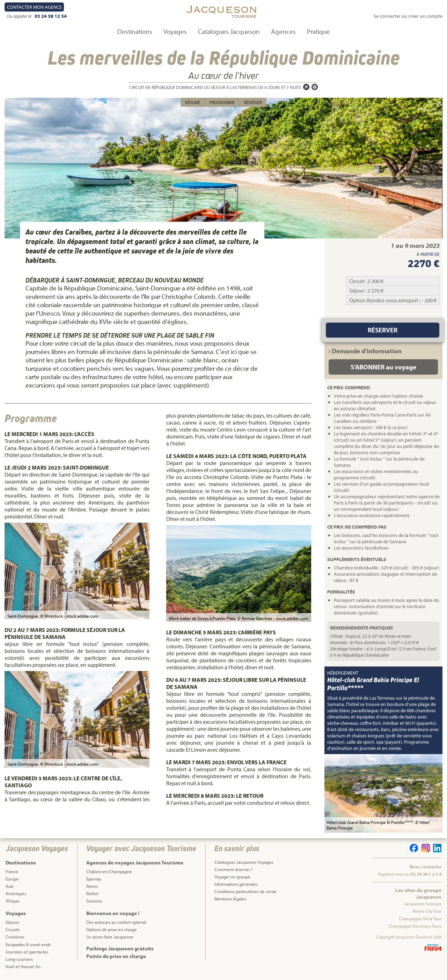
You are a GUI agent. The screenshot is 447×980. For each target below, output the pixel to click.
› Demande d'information (365, 351)
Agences (283, 31)
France (12, 871)
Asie (10, 886)
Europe (12, 879)
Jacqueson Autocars (423, 904)
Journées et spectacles (27, 952)
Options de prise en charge (112, 929)
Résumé (193, 102)
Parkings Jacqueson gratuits (120, 948)
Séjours (12, 922)
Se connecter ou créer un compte (408, 16)
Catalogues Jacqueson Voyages (244, 862)
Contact (34, 7)
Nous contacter (426, 867)
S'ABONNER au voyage (383, 367)
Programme (222, 102)
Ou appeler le (20, 16)
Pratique (318, 31)
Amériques (16, 893)
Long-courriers (19, 959)
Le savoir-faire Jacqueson (110, 937)
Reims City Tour (427, 911)
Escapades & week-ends (28, 944)
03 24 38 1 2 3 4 (426, 874)
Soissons (94, 901)
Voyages (175, 31)
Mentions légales (230, 899)
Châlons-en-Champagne (109, 871)
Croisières (15, 937)
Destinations (135, 31)
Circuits (13, 929)
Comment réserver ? (234, 869)
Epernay (94, 879)
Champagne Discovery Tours (415, 926)
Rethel (92, 893)
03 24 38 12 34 (51, 16)
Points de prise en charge (116, 956)
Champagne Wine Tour (420, 919)
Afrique (13, 901)
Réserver (253, 102)
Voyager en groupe (232, 877)
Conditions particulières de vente (246, 891)
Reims (92, 886)
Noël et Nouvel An (23, 966)
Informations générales (236, 884)
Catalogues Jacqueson (229, 31)
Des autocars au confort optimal (116, 922)
